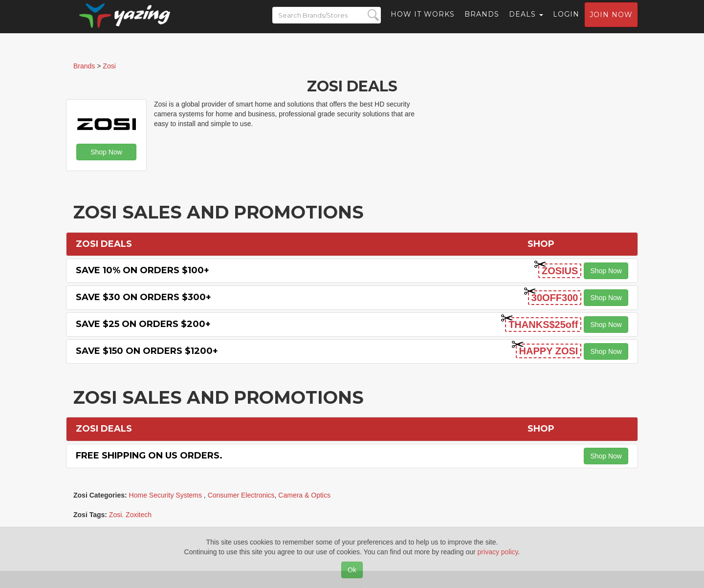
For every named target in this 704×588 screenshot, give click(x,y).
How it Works (423, 22)
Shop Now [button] (106, 152)
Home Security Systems (166, 495)
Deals (526, 22)
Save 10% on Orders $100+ (143, 270)
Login (566, 22)
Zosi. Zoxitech (130, 515)
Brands (482, 22)
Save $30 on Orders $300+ (143, 297)
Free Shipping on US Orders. (149, 456)
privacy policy (498, 552)
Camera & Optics (304, 495)
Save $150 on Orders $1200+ (147, 351)
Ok (352, 570)
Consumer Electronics (241, 495)
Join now (611, 22)
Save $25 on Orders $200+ (143, 324)
